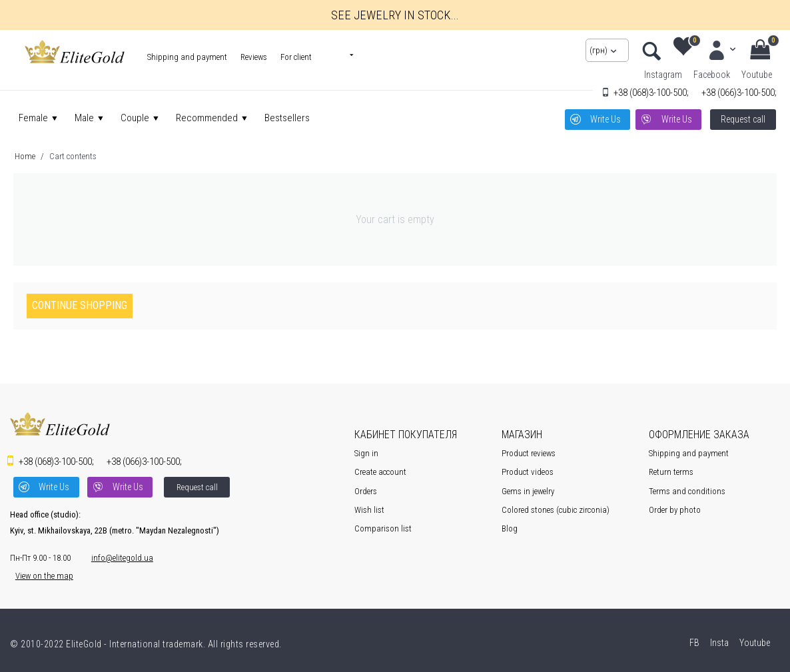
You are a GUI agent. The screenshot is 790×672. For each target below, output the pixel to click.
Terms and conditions (687, 490)
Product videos (528, 471)
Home (25, 155)
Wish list (369, 508)
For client (296, 57)
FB (693, 639)
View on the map (39, 572)
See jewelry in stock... (395, 15)
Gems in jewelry (528, 490)
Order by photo (675, 508)
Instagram (663, 75)
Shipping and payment (187, 57)
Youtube (757, 75)
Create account (380, 471)
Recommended (207, 118)
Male (84, 118)
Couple (135, 118)
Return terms (671, 471)
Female (33, 118)
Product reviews (529, 453)
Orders (366, 490)
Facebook (712, 75)
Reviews (254, 57)
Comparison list (383, 528)
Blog (510, 528)
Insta (718, 639)
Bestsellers (287, 118)
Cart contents (73, 155)
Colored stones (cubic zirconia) (556, 508)
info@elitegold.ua (117, 554)
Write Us (603, 118)
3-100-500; (651, 93)
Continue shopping (80, 305)
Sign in (366, 453)
